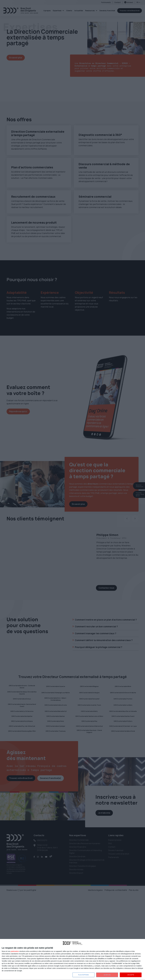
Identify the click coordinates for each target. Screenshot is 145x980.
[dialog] (72, 960)
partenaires (15, 951)
